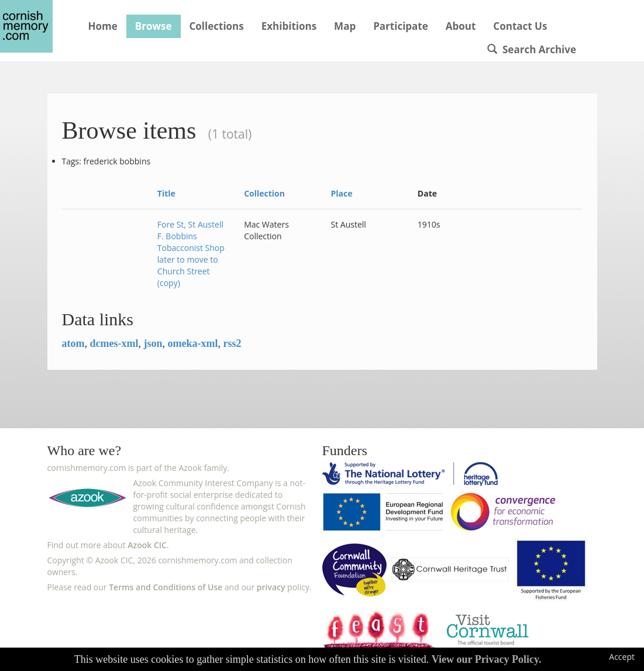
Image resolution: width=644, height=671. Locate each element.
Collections (217, 26)
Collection (264, 193)
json (153, 343)
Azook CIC (147, 545)
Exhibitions (289, 26)
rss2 (232, 343)
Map (345, 26)
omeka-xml (193, 343)
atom (73, 343)
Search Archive (532, 49)
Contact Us (520, 26)
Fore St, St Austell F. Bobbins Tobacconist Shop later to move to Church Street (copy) (191, 254)
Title (166, 193)
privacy (271, 587)
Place (341, 193)
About (461, 26)
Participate (401, 26)
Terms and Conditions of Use (166, 587)
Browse (154, 26)
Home (103, 26)
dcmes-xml (114, 343)
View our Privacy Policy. (487, 659)
